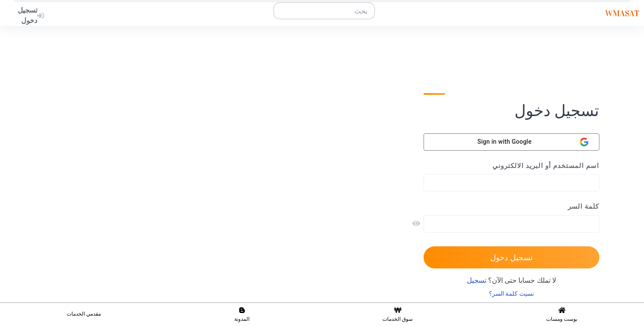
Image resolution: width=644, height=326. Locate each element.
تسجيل (477, 281)
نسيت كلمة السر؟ (511, 294)
